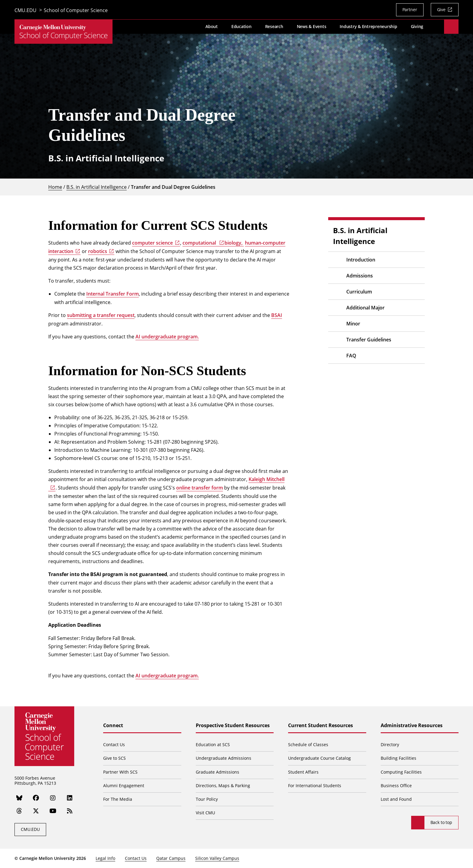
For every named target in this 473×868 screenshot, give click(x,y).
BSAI (277, 315)
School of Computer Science (76, 11)
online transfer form (200, 488)
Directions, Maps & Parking (223, 786)
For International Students (315, 786)
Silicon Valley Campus (217, 858)
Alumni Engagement (124, 786)
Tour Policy (207, 799)
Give (441, 10)
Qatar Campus (171, 858)
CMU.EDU (25, 11)
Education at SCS (213, 744)
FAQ (351, 356)
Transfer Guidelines (369, 340)
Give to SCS (115, 758)
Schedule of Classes (308, 744)
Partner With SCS (121, 772)
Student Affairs (304, 772)
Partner (410, 10)
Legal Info (105, 858)
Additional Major (365, 308)
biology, (234, 243)
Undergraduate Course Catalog (320, 758)
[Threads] (19, 811)
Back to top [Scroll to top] (441, 822)
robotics (98, 251)
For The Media (118, 799)
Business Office (396, 786)
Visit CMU (206, 813)
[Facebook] (36, 798)
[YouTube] (53, 811)
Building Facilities (398, 758)
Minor (353, 324)
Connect (114, 726)
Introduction (361, 260)
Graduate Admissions (218, 772)
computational (200, 243)
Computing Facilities (401, 772)
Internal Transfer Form (113, 294)
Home (55, 187)
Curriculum (359, 292)
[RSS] (70, 811)
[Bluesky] (19, 798)
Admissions (360, 276)
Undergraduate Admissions (224, 758)
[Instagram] (53, 798)
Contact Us (115, 744)
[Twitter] (36, 811)
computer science (152, 243)
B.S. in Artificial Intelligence (97, 187)
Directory (390, 744)
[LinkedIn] (70, 798)
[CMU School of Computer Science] (63, 33)
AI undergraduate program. (167, 337)
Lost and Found (396, 799)
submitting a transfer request (101, 315)
